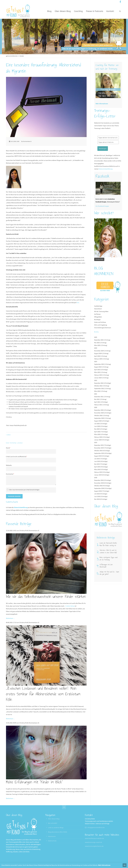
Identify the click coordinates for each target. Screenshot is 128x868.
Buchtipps (97, 320)
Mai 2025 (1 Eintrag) (100, 343)
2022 (96, 380)
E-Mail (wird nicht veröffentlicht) (16, 457)
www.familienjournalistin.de (94, 838)
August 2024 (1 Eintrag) (101, 353)
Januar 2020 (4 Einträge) (102, 440)
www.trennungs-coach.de (93, 842)
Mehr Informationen (104, 865)
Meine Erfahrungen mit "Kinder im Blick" (34, 782)
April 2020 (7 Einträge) (101, 432)
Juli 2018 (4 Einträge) (101, 494)
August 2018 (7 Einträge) (102, 491)
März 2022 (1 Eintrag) (101, 391)
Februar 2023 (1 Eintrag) (102, 375)
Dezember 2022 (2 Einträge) (103, 383)
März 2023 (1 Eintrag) (101, 372)
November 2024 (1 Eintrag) (102, 351)
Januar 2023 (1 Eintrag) (101, 378)
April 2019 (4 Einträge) (101, 467)
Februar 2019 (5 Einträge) (102, 472)
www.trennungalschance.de (94, 846)
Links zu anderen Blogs (56, 828)
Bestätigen (103, 149)
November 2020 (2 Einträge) (103, 413)
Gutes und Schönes (100, 322)
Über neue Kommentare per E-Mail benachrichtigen (24, 490)
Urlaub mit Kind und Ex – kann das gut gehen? (109, 573)
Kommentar (10, 474)
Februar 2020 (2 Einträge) (102, 437)
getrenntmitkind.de (12, 56)
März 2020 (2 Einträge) (101, 434)
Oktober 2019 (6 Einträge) (102, 451)
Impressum (52, 836)
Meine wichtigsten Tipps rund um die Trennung (109, 559)
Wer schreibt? (53, 823)
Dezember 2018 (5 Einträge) (103, 480)
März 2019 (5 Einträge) (101, 469)
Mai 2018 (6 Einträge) (101, 499)
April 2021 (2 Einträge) (101, 402)
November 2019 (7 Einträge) (103, 448)
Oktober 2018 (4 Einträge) (102, 486)
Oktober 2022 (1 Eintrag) (102, 386)
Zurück (9, 435)
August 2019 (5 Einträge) (102, 456)
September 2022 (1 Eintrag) (103, 388)
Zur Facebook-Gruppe (102, 206)
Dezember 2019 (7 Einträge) (103, 445)
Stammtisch (98, 309)
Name (8, 448)
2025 (96, 337)
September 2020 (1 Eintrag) (103, 418)
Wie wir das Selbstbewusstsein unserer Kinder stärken (46, 597)
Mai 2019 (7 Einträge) (101, 464)
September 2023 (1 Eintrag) (103, 364)
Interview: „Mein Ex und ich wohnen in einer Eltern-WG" (108, 551)
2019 (96, 442)
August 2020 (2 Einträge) (102, 421)
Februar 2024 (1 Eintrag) (102, 359)
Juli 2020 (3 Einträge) (101, 424)
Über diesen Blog (54, 819)
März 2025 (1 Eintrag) (101, 345)
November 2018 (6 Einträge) (103, 483)
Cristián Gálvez (70, 606)
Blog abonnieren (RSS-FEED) (58, 832)
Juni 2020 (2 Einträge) (101, 426)
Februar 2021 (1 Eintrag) (102, 405)
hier (78, 303)
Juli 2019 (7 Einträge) (101, 459)
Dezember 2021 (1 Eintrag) (102, 397)
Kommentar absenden (14, 496)
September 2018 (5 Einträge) (103, 488)
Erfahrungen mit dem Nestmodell (106, 566)
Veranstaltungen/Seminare (103, 328)
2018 (96, 478)
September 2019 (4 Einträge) (103, 453)
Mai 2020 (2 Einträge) (101, 429)
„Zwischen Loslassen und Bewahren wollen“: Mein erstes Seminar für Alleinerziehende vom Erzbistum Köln (43, 694)
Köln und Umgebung (101, 325)
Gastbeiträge (98, 306)
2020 (96, 407)
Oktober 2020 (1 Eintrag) (102, 415)
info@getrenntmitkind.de (61, 514)
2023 (96, 361)
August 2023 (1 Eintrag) (101, 367)
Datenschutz (52, 841)
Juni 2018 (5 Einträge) (101, 496)
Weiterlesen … (10, 618)
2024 (96, 348)
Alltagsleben (98, 317)
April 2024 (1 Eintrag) (101, 356)
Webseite (9, 465)
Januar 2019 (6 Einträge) (102, 475)
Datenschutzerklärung (21, 507)
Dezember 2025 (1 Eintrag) (102, 340)
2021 (96, 394)
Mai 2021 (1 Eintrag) (100, 399)
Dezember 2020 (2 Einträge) (103, 410)
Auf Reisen (97, 314)
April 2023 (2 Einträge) (101, 370)
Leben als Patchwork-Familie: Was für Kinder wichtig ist (108, 544)
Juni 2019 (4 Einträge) (101, 461)
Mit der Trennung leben (101, 311)
